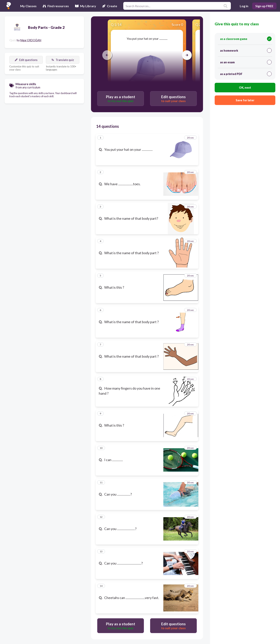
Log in (244, 6)
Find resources (56, 6)
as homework (246, 50)
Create (110, 6)
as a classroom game (246, 39)
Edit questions (26, 60)
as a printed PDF (246, 74)
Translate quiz (63, 60)
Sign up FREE (264, 6)
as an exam (246, 62)
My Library (86, 6)
